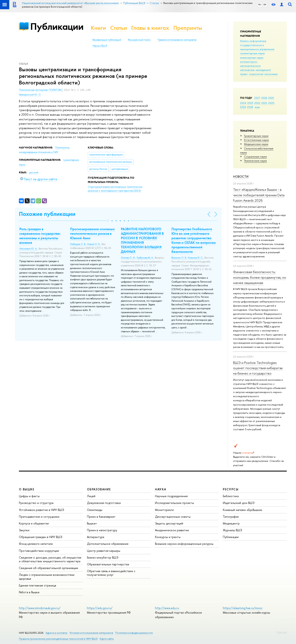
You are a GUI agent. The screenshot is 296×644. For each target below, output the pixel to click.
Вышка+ (92, 523)
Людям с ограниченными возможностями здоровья (47, 577)
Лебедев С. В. (78, 244)
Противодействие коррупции (39, 551)
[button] (108, 221)
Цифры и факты (29, 496)
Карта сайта (107, 639)
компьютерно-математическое (250, 64)
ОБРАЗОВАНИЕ (99, 489)
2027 (257, 98)
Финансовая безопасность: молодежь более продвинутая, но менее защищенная (260, 277)
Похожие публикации (47, 214)
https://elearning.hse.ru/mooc (243, 608)
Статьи (119, 28)
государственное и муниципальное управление (257, 47)
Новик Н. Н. (94, 244)
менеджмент (263, 70)
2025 (271, 98)
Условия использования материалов (91, 633)
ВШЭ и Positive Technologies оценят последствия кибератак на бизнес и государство (258, 368)
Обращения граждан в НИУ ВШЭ (41, 537)
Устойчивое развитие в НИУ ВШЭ (42, 510)
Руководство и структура (36, 503)
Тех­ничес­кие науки (255, 161)
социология (256, 74)
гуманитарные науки (252, 53)
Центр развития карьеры (104, 551)
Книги (98, 28)
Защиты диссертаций (169, 523)
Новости (241, 177)
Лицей (91, 496)
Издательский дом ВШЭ (239, 503)
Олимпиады (95, 510)
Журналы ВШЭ (232, 530)
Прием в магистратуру (102, 530)
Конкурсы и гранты (168, 537)
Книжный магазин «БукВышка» (243, 510)
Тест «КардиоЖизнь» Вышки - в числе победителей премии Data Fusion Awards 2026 (259, 195)
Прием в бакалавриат (101, 517)
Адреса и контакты (56, 633)
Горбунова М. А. (145, 258)
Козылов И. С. (195, 258)
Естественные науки (256, 140)
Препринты (188, 28)
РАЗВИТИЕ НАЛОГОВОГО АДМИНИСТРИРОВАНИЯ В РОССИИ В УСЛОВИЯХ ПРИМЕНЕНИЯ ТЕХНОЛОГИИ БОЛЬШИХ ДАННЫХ (142, 240)
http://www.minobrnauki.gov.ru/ (40, 608)
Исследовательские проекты (175, 503)
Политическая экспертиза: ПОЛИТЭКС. (41, 90)
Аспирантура (96, 537)
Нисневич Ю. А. (28, 249)
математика (247, 70)
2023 (250, 103)
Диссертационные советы (173, 517)
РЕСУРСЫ (231, 489)
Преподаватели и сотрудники (39, 517)
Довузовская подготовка (104, 503)
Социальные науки (255, 156)
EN (265, 5)
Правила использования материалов (177, 40)
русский (34, 172)
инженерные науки (252, 57)
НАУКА (161, 489)
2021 (264, 103)
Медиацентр (231, 523)
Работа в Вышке (29, 592)
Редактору (282, 632)
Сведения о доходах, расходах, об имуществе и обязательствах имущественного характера (50, 559)
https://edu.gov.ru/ (100, 608)
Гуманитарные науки (256, 136)
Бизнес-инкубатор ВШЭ (103, 557)
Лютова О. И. (128, 258)
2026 (264, 98)
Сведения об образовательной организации (49, 568)
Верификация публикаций (107, 40)
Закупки (24, 530)
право (244, 74)
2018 (250, 107)
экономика (271, 74)
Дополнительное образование (108, 544)
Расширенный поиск (139, 40)
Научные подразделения (171, 496)
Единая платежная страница (38, 585)
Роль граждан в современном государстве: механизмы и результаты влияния (40, 236)
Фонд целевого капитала (36, 544)
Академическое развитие (172, 530)
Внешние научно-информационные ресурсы (184, 544)
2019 (243, 107)
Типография (231, 517)
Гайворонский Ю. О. (30, 95)
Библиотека (231, 496)
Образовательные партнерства (108, 564)
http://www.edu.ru (167, 608)
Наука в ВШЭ (100, 46)
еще (257, 107)
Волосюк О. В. (179, 258)
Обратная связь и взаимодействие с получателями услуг (111, 573)
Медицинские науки (256, 144)
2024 (243, 103)
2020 (271, 103)
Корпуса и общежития (34, 523)
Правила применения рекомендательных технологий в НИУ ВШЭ (58, 639)
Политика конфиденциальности (134, 633)
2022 (257, 103)
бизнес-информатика (253, 41)
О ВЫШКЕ (27, 489)
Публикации (57, 26)
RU (260, 5)
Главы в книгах (150, 28)
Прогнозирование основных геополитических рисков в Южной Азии (92, 233)
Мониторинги (164, 510)
